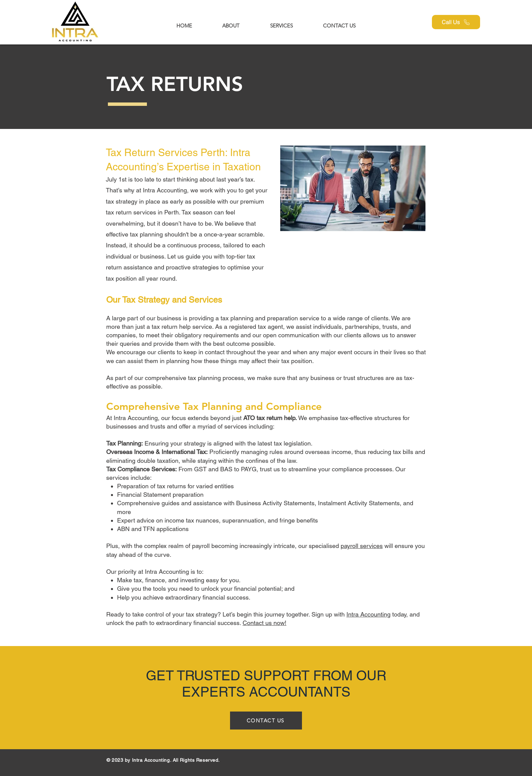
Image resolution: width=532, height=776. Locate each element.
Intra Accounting (368, 614)
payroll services (362, 546)
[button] (281, 26)
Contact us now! (264, 623)
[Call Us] (456, 22)
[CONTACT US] (266, 721)
